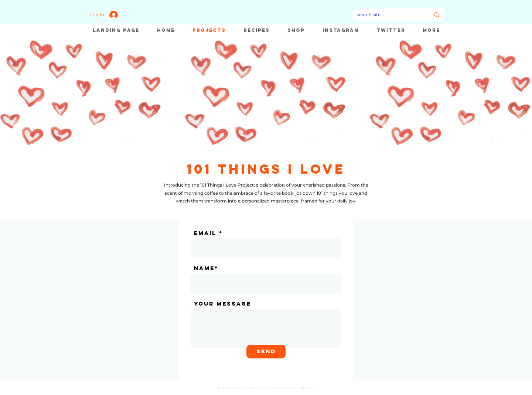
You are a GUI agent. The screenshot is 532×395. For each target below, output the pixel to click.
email (205, 233)
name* (206, 268)
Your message (223, 304)
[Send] (266, 352)
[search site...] (388, 15)
